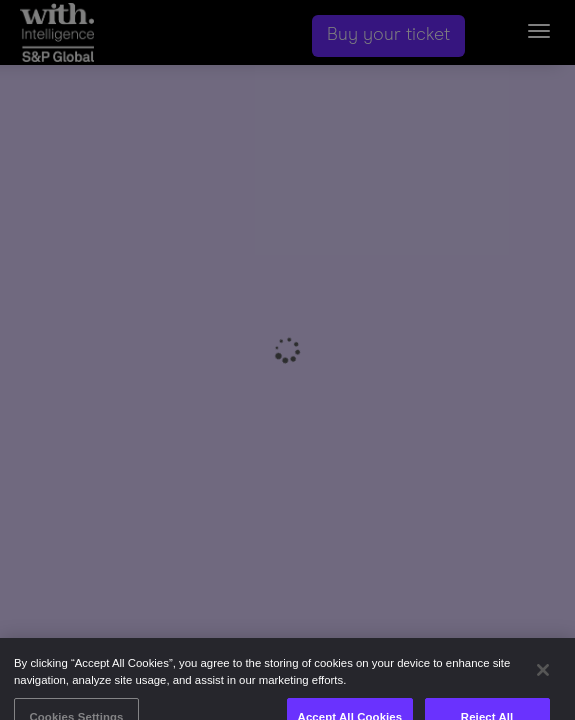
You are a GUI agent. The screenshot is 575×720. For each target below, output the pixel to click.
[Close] (543, 677)
